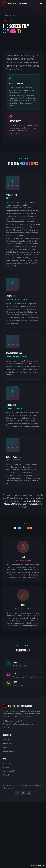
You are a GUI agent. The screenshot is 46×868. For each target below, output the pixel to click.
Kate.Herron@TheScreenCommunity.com (29, 677)
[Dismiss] (43, 865)
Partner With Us (9, 771)
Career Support (9, 751)
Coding (5, 747)
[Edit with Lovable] (36, 865)
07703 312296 (18, 685)
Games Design (8, 743)
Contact (6, 775)
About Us (6, 763)
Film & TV (6, 740)
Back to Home (10, 15)
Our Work (6, 767)
